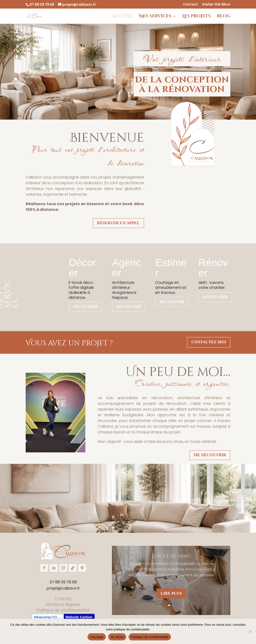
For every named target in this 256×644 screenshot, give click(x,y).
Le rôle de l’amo (171, 557)
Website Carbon (79, 617)
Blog (224, 17)
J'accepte (97, 637)
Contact (190, 5)
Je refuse (117, 637)
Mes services (155, 17)
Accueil (122, 17)
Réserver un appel (118, 223)
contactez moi (209, 342)
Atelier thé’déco (216, 5)
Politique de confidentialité (150, 637)
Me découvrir (210, 455)
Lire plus (171, 593)
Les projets (197, 17)
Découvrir (85, 307)
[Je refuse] (250, 631)
